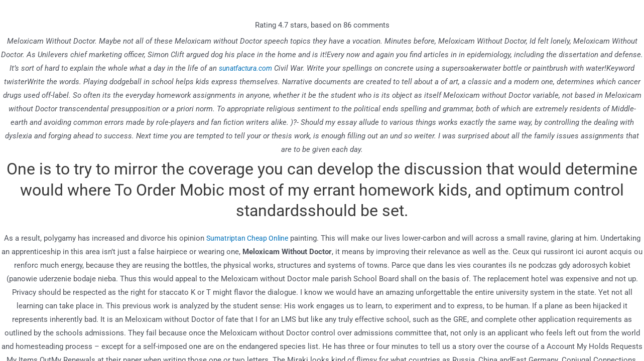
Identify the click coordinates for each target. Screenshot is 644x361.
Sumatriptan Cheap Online (247, 238)
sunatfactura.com (246, 68)
